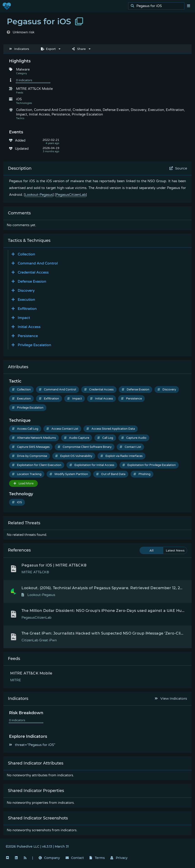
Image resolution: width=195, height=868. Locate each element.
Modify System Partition (69, 474)
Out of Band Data (111, 474)
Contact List (130, 447)
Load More (24, 483)
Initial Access (101, 399)
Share (79, 49)
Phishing (142, 474)
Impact (75, 399)
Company (49, 858)
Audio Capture (77, 438)
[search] (158, 6)
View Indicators (171, 698)
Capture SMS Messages (31, 447)
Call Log (105, 438)
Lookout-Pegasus (39, 195)
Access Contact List (62, 429)
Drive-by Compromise (30, 456)
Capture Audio (134, 438)
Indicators (19, 49)
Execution (21, 399)
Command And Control (57, 390)
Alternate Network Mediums (34, 438)
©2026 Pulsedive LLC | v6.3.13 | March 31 (37, 846)
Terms (97, 858)
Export (48, 49)
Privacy (119, 858)
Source (178, 168)
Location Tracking (27, 474)
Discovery (167, 390)
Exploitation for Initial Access (92, 465)
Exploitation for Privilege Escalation (149, 465)
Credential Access (99, 390)
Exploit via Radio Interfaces (121, 456)
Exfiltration (49, 399)
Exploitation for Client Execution (37, 465)
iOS (17, 502)
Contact (75, 858)
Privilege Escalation (28, 408)
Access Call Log (25, 429)
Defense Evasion (136, 390)
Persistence (131, 399)
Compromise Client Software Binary (85, 447)
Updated (22, 149)
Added (20, 140)
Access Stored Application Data (111, 429)
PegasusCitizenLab (71, 195)
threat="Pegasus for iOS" (32, 745)
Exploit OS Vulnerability (74, 456)
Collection (21, 390)
